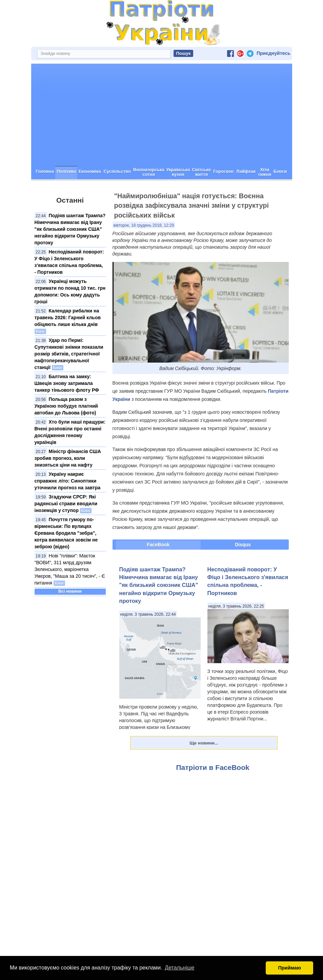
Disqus (243, 545)
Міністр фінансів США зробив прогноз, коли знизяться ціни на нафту (68, 458)
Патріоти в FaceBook (213, 767)
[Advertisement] (162, 115)
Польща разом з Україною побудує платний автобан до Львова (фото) (66, 406)
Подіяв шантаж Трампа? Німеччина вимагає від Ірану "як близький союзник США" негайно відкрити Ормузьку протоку (70, 229)
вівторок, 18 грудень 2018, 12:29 (144, 225)
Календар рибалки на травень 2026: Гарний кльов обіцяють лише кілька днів (68, 318)
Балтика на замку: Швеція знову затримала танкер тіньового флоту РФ (67, 383)
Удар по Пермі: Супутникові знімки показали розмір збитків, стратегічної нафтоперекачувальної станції (69, 354)
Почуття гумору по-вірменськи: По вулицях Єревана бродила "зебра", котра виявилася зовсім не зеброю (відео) (66, 533)
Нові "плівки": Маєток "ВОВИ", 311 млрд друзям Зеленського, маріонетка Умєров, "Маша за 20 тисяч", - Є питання (70, 569)
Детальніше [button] (179, 968)
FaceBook (158, 545)
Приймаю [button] (289, 968)
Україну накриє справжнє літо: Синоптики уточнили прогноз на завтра (68, 481)
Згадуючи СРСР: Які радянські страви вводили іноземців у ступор (66, 504)
